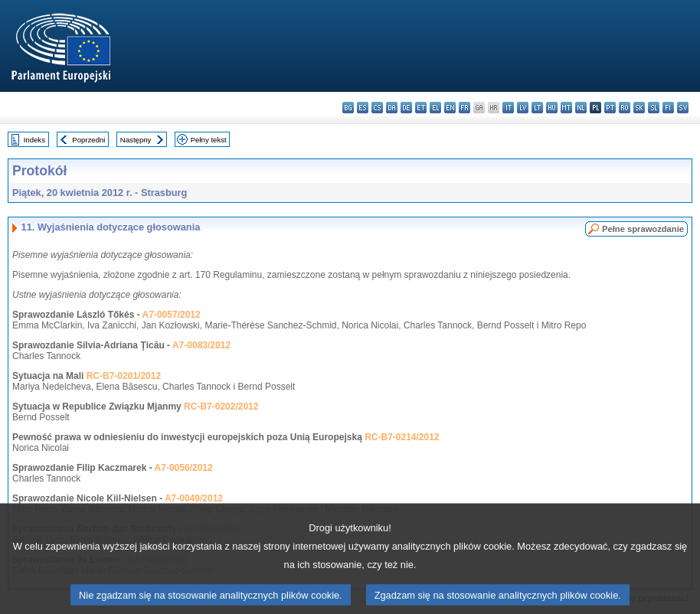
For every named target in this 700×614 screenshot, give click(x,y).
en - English (450, 108)
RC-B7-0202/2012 (221, 407)
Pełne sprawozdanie (643, 229)
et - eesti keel (421, 108)
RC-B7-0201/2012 (124, 376)
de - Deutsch (406, 108)
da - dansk (392, 108)
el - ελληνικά (435, 108)
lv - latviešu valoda (523, 108)
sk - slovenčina (639, 108)
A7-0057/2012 (172, 315)
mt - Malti (566, 108)
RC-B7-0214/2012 (402, 437)
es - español (363, 108)
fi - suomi (668, 108)
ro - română (625, 108)
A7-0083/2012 (201, 345)
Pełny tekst (209, 140)
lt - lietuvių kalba (537, 108)
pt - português (610, 108)
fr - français (464, 108)
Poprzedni (88, 140)
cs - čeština (377, 108)
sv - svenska (683, 108)
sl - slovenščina (654, 108)
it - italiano (508, 108)
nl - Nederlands (581, 108)
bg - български (348, 108)
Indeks (34, 140)
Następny (136, 140)
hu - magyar (552, 108)
